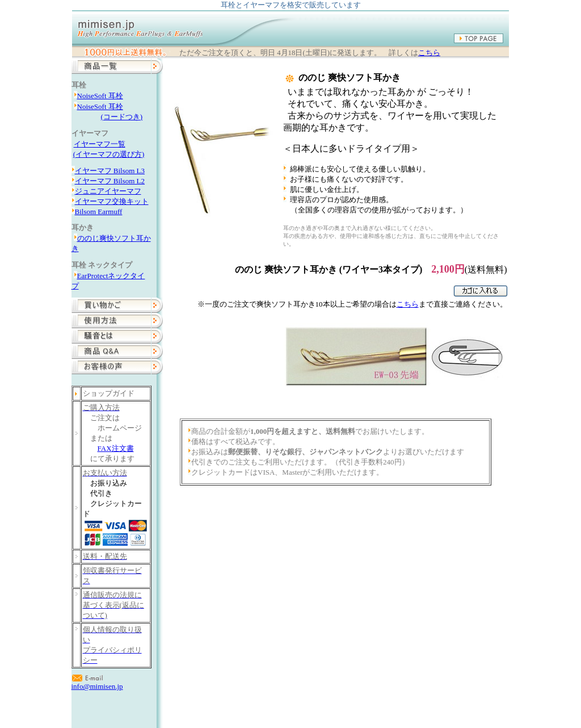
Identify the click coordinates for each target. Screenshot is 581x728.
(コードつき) (122, 117)
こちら (429, 53)
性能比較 (352, 703)
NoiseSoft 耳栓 (100, 96)
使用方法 (314, 703)
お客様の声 (419, 703)
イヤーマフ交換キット (112, 201)
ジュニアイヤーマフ (108, 191)
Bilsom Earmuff (99, 212)
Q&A (384, 703)
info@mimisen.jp (97, 686)
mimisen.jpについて (477, 703)
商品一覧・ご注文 (262, 703)
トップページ (202, 703)
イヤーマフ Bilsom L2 (110, 181)
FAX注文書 (116, 448)
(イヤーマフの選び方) (109, 154)
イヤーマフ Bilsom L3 (110, 171)
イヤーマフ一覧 (100, 144)
